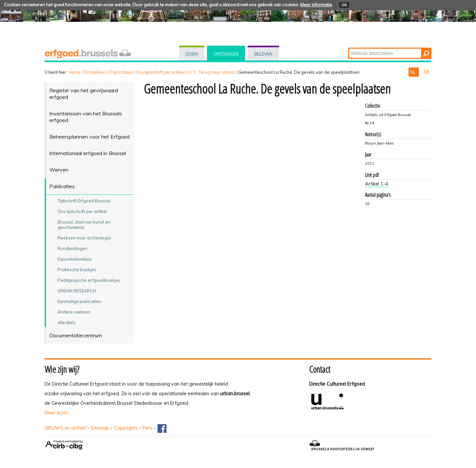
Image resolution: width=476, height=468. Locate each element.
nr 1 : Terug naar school (211, 72)
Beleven (263, 54)
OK (344, 5)
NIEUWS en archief (65, 428)
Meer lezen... (58, 413)
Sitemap (100, 428)
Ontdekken (226, 54)
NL (414, 72)
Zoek (349, 48)
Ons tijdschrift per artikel (160, 72)
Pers (147, 428)
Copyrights (126, 428)
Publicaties (121, 72)
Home (75, 72)
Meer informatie (316, 5)
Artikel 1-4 (377, 184)
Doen (192, 54)
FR (427, 72)
